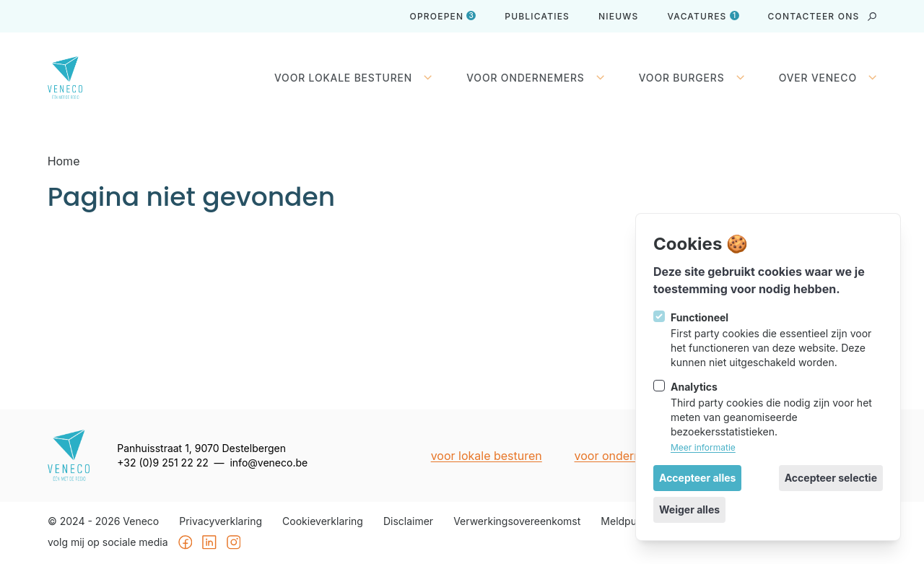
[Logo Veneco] (77, 78)
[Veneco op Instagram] (233, 543)
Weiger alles (689, 509)
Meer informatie (703, 447)
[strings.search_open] (872, 17)
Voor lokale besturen (486, 456)
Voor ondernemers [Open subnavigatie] (536, 78)
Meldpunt (623, 521)
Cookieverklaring (323, 521)
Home (64, 161)
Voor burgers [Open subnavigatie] (692, 78)
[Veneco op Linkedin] (209, 543)
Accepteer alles (697, 478)
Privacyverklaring (221, 521)
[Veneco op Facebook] (185, 543)
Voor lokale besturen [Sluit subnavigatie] (353, 78)
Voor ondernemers (624, 456)
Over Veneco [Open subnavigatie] (828, 78)
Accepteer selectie (831, 478)
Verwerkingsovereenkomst (517, 521)
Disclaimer (408, 521)
